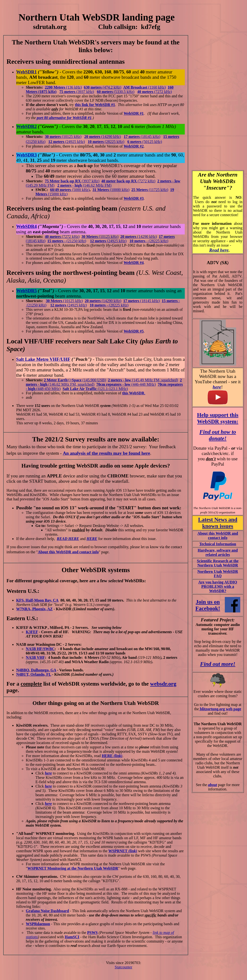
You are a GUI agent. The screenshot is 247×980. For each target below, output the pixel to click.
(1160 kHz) (157, 87)
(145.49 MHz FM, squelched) (155, 380)
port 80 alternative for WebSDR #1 (64, 118)
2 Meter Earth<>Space (63, 380)
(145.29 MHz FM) (40, 185)
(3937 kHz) (77, 92)
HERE (92, 539)
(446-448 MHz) (126, 384)
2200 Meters (55, 87)
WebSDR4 (26, 226)
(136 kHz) (73, 87)
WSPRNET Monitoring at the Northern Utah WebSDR (73, 868)
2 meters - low (120, 380)
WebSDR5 (26, 291)
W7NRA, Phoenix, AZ (34, 609)
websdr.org (163, 684)
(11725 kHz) (150, 190)
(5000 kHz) (80, 190)
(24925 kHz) (75, 142)
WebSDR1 (26, 72)
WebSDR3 (26, 155)
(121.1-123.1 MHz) (95, 389)
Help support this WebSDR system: (218, 418)
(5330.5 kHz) (116, 92)
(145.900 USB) (94, 380)
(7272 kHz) (163, 92)
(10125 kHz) (63, 137)
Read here (219, 250)
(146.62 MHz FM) (97, 185)
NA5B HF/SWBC (40, 649)
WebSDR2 (26, 126)
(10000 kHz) (111, 190)
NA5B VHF (35, 657)
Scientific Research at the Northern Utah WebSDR (218, 563)
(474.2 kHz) (103, 87)
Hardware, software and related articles (218, 552)
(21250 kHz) (36, 142)
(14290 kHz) (111, 137)
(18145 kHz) (150, 137)
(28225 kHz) (158, 241)
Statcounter (124, 967)
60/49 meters (60, 190)
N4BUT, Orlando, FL (34, 674)
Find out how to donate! (218, 435)
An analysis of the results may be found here (106, 453)
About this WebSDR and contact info (68, 552)
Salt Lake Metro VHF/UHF (43, 359)
